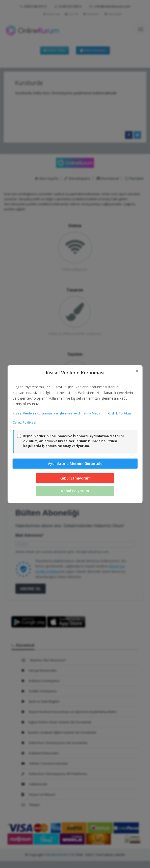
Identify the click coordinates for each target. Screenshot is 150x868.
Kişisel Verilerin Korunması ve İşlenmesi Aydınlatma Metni (57, 413)
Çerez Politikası (24, 422)
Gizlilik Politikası (120, 413)
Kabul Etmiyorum (75, 478)
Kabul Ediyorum (75, 491)
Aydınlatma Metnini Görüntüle (75, 463)
